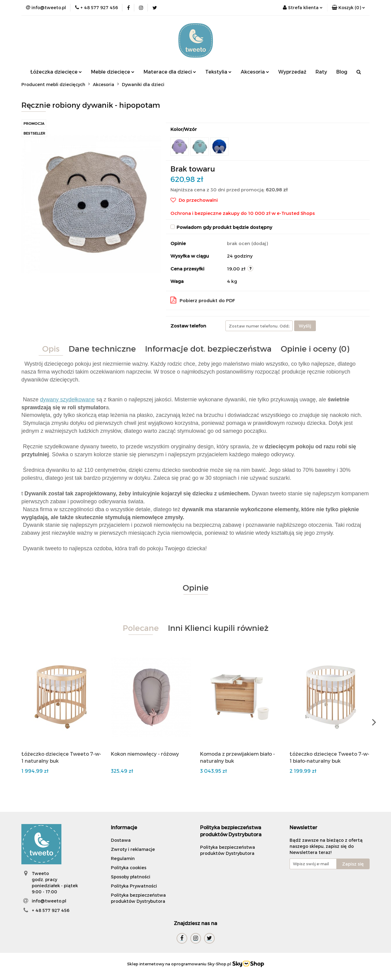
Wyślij (305, 326)
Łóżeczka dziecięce (56, 72)
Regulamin (123, 858)
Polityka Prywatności (134, 886)
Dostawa (121, 840)
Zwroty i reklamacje (133, 849)
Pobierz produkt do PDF (203, 300)
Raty (321, 72)
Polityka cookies (129, 868)
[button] (348, 8)
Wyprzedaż (292, 72)
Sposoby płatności (131, 877)
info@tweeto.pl (49, 901)
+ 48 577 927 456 (51, 910)
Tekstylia (218, 72)
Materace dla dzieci (170, 72)
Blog (342, 72)
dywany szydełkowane (67, 400)
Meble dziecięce (113, 72)
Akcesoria (255, 72)
